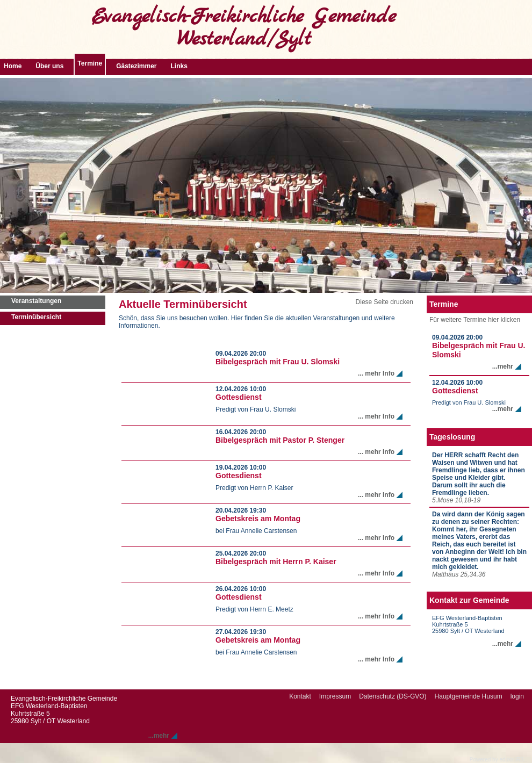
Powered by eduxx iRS (497, 760)
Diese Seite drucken (384, 302)
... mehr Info (376, 373)
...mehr (503, 366)
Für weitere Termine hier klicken (475, 320)
